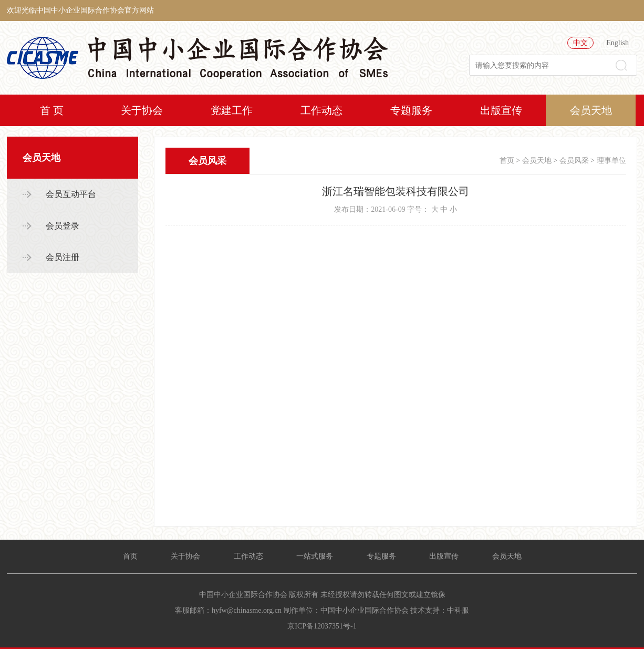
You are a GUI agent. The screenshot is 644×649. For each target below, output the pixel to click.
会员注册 (63, 257)
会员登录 (63, 226)
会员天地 (591, 110)
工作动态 (321, 110)
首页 (507, 161)
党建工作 (232, 110)
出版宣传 (501, 110)
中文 (580, 43)
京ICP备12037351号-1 (322, 626)
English (617, 43)
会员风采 (574, 161)
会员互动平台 (71, 194)
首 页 (52, 110)
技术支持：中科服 (440, 610)
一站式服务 (315, 556)
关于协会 (142, 110)
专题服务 (411, 110)
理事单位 (611, 161)
